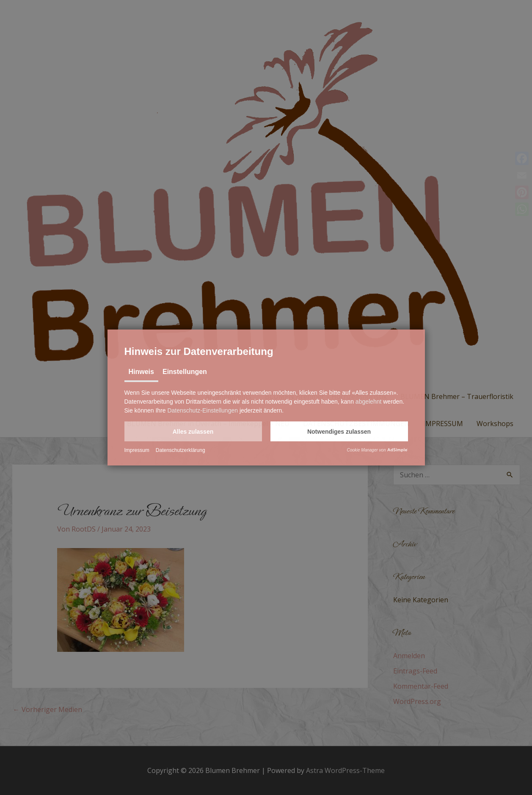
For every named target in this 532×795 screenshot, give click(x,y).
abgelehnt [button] (369, 402)
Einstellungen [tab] (185, 372)
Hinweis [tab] (141, 372)
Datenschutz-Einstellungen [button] (203, 410)
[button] (193, 431)
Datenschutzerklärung (181, 450)
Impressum (137, 450)
